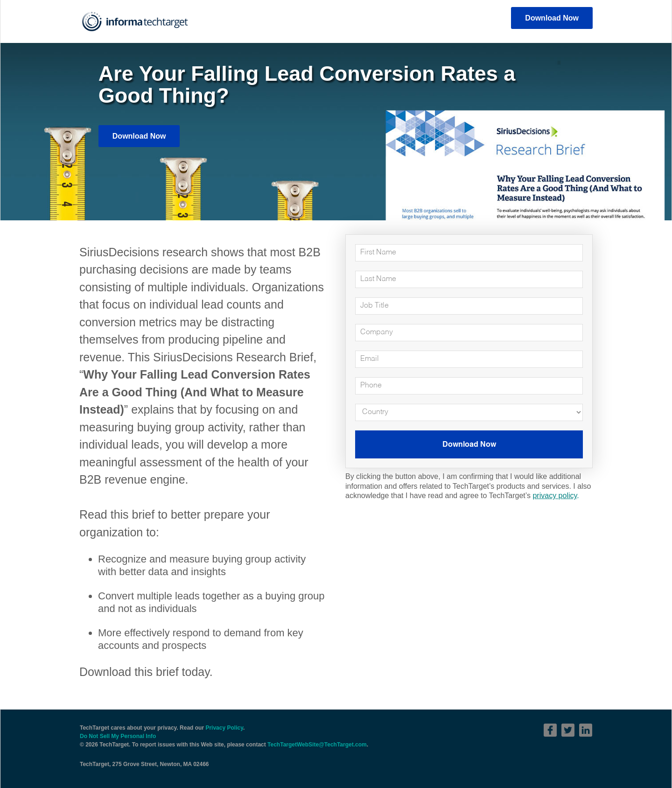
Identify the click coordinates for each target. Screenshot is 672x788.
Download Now (552, 18)
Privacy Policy (224, 728)
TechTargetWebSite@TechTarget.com (317, 745)
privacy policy (555, 496)
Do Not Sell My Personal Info (118, 736)
